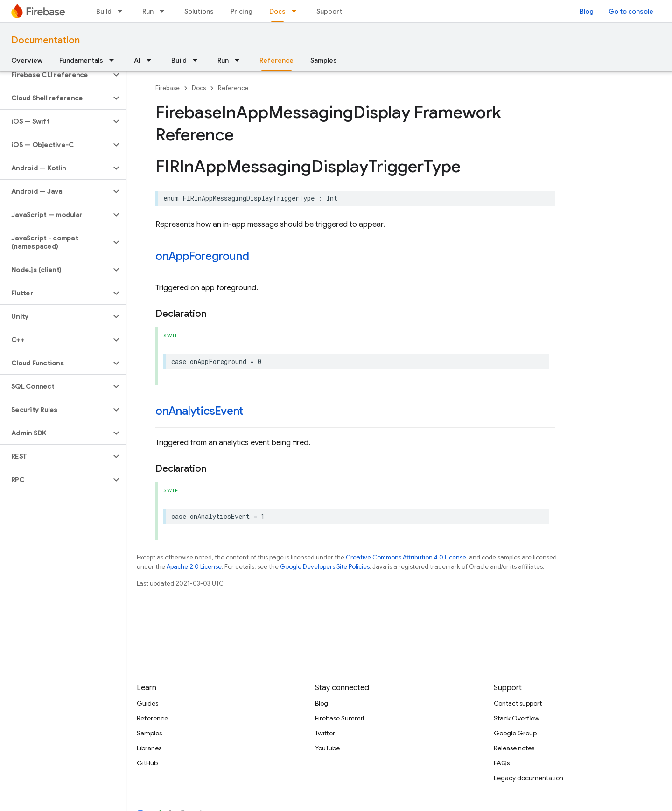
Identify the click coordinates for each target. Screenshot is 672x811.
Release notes (514, 748)
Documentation (45, 40)
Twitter (325, 733)
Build (104, 11)
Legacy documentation (528, 778)
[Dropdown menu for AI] (152, 60)
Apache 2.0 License (194, 567)
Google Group (515, 733)
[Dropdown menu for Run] (165, 11)
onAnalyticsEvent (199, 411)
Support (329, 11)
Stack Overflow (517, 718)
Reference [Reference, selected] (276, 60)
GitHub (147, 763)
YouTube (327, 748)
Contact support (518, 703)
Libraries (149, 748)
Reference (233, 88)
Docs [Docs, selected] (277, 11)
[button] (55, 75)
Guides (147, 703)
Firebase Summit (340, 718)
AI (137, 60)
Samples (324, 60)
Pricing (241, 11)
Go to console (631, 11)
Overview (27, 60)
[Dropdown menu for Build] (123, 11)
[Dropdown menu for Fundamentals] (114, 60)
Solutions (199, 11)
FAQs (502, 763)
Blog (587, 11)
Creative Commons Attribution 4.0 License (406, 557)
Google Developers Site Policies (325, 567)
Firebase (168, 88)
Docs (199, 88)
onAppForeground (202, 256)
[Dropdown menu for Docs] (297, 11)
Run (148, 11)
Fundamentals (81, 60)
